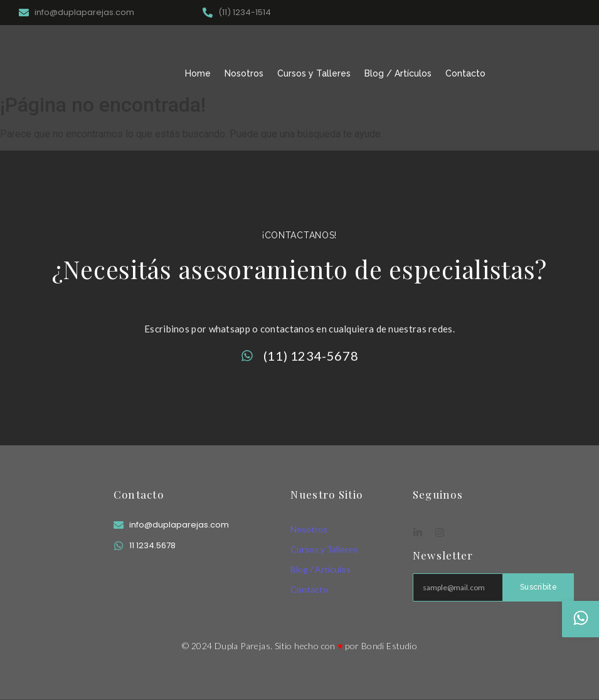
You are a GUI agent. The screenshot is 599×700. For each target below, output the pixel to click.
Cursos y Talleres (314, 73)
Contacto (465, 73)
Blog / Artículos (398, 73)
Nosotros (244, 73)
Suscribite (538, 587)
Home (198, 73)
